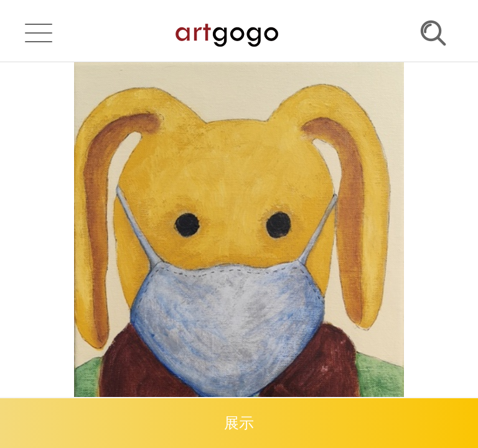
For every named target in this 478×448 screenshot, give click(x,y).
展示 (239, 423)
